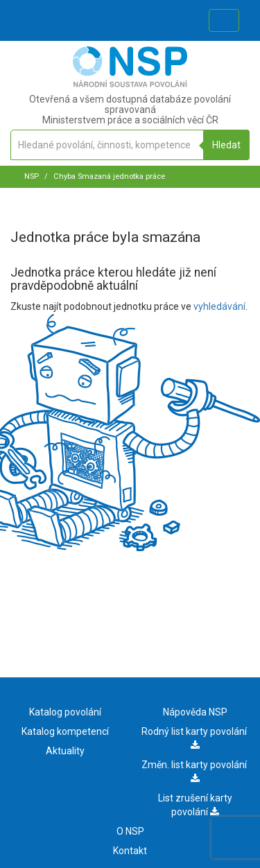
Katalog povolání (65, 712)
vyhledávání (219, 306)
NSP (32, 176)
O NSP (130, 831)
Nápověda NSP (195, 712)
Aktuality (65, 751)
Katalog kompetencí (65, 731)
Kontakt (130, 851)
